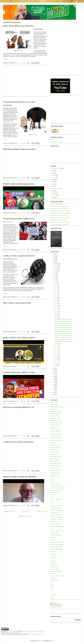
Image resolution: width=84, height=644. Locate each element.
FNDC (52, 504)
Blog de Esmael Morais (55, 429)
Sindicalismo (53, 195)
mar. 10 (56, 350)
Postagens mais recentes (9, 511)
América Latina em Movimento (57, 407)
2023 (53, 260)
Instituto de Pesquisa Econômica (57, 511)
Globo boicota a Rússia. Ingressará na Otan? (19, 149)
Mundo (52, 191)
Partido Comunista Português (57, 549)
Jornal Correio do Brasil (56, 515)
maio (55, 278)
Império (52, 180)
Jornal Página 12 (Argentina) (57, 520)
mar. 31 (56, 283)
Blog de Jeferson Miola (55, 436)
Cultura (52, 173)
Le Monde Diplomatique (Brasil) (57, 526)
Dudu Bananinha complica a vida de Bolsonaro (60, 213)
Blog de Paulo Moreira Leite (56, 463)
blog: (16, 259)
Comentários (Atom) (27, 516)
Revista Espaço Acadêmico (56, 571)
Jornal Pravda (53, 522)
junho (55, 276)
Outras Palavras (54, 540)
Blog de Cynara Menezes (56, 420)
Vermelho (53, 596)
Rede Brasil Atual (8, 222)
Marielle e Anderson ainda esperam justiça (19, 184)
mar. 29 (56, 288)
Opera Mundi (53, 538)
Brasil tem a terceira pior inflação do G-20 (18, 407)
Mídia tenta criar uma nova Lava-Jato (58, 220)
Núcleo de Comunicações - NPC (57, 531)
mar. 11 (56, 348)
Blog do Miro (4, 631)
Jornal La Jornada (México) (56, 517)
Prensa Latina (53, 560)
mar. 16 (56, 313)
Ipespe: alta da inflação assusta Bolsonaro (18, 26)
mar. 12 (56, 346)
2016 (53, 379)
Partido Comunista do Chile (56, 547)
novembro (56, 266)
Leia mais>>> (6, 59)
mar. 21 (56, 303)
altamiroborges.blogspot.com (15, 633)
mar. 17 (56, 311)
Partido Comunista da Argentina (57, 544)
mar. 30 (56, 286)
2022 (53, 262)
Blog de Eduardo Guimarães (56, 423)
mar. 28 (56, 289)
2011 (53, 389)
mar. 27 (56, 292)
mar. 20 (56, 306)
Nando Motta (34, 135)
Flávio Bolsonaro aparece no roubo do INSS (60, 209)
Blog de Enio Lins (54, 427)
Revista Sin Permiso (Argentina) (57, 576)
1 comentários (23, 297)
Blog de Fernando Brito (55, 432)
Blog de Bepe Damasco (55, 416)
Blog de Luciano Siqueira (56, 447)
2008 (53, 395)
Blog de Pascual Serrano (56, 461)
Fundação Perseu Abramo (56, 508)
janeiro (55, 366)
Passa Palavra (53, 551)
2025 (53, 256)
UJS (51, 592)
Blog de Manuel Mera (55, 452)
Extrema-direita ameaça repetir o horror (59, 215)
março (55, 282)
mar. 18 (56, 309)
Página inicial (26, 511)
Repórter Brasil (54, 567)
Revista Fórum (54, 574)
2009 (53, 393)
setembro (55, 270)
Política (52, 193)
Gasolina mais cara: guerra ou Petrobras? (18, 442)
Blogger (52, 641)
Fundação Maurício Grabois (56, 506)
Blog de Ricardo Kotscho (56, 470)
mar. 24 (56, 297)
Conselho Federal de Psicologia (57, 490)
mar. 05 (56, 360)
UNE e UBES (53, 594)
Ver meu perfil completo (56, 607)
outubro (55, 268)
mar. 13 (56, 344)
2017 (53, 377)
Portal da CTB (54, 558)
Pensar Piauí (53, 556)
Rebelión (52, 562)
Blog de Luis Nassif (55, 450)
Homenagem (53, 177)
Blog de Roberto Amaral (56, 472)
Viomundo (53, 598)
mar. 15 (56, 316)
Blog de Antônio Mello (55, 414)
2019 (53, 373)
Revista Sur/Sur (54, 578)
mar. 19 (56, 307)
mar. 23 (56, 299)
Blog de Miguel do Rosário (56, 456)
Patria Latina (53, 553)
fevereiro (55, 364)
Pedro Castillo (6, 230)
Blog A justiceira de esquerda (57, 411)
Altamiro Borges (56, 603)
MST (52, 529)
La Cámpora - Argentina (56, 524)
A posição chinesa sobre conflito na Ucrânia (19, 372)
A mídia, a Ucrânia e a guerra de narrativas (19, 256)
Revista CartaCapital (55, 569)
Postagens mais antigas (42, 511)
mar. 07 (56, 356)
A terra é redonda (54, 402)
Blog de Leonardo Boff (55, 438)
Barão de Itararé (54, 409)
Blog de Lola (53, 443)
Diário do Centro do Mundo (56, 499)
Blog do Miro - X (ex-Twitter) (57, 142)
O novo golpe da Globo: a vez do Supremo (59, 224)
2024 (53, 258)
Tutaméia (52, 587)
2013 (53, 385)
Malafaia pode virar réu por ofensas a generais (60, 218)
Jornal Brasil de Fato (55, 513)
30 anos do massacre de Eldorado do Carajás (60, 211)
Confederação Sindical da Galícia (57, 488)
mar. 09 (56, 352)
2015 (53, 381)
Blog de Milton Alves (55, 459)
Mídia (52, 184)
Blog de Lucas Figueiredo (56, 445)
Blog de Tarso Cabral (55, 475)
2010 (53, 391)
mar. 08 (56, 354)
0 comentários (23, 63)
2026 (53, 254)
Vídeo (52, 198)
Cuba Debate (53, 495)
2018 (53, 375)
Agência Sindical (54, 405)
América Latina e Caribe (56, 168)
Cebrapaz (52, 481)
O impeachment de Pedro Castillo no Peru (18, 219)
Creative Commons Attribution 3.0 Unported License (34, 631)
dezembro (56, 264)
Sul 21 (52, 583)
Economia (53, 175)
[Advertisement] (25, 82)
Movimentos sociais (55, 189)
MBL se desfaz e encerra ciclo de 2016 (17, 303)
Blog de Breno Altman (55, 418)
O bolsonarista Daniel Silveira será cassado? (19, 102)
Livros (52, 182)
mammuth (41, 641)
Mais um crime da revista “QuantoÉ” (58, 204)
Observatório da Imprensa (56, 535)
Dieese (52, 502)
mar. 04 (56, 362)
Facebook (53, 140)
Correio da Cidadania (55, 493)
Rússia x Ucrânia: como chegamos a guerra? (19, 338)
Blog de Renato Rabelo (55, 465)
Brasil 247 (53, 479)
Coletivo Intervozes (55, 483)
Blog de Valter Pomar (55, 477)
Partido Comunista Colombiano (57, 542)
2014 (53, 383)
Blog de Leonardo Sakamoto (56, 441)
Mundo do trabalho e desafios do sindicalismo (20, 477)
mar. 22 (56, 302)
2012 (53, 387)
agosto (55, 272)
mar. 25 (56, 296)
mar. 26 (56, 293)
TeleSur (52, 585)
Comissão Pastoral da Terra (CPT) (58, 486)
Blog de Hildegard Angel (56, 434)
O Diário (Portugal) (55, 533)
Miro (52, 186)
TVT (52, 589)
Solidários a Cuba (54, 580)
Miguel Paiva (19, 51)
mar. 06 (56, 358)
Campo (52, 171)
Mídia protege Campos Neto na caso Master (60, 206)
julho (55, 274)
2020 (53, 371)
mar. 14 (56, 317)
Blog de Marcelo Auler (55, 454)
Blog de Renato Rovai (55, 468)
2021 (53, 369)
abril (54, 280)
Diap (52, 497)
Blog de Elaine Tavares (55, 425)
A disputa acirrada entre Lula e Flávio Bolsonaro (61, 222)
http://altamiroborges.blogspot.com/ (35, 634)
